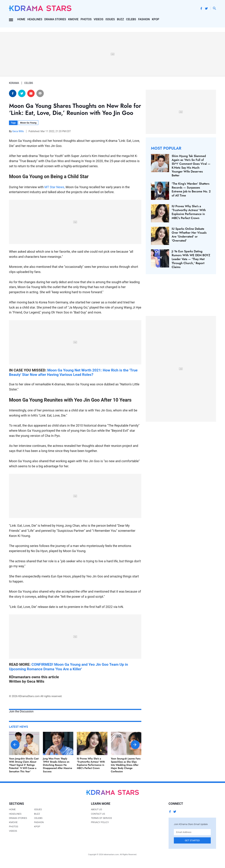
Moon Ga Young (28, 123)
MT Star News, (55, 187)
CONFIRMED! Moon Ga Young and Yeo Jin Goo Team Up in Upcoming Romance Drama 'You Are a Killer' (68, 667)
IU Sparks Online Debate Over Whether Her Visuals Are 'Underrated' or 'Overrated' (189, 235)
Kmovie (73, 19)
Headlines (35, 19)
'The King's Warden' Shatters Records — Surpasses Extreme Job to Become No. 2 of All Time (191, 189)
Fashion (144, 19)
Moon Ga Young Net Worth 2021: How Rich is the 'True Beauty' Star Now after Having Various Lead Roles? (73, 372)
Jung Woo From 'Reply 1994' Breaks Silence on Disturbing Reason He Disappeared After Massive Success (57, 765)
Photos (86, 19)
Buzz (120, 19)
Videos (99, 19)
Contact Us (98, 814)
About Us (96, 809)
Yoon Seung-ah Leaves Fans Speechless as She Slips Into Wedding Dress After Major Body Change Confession (126, 765)
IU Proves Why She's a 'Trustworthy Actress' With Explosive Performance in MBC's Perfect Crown (91, 763)
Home (21, 19)
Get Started (192, 840)
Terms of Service (101, 818)
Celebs (131, 19)
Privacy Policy (100, 822)
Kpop (156, 19)
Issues (110, 19)
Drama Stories (55, 19)
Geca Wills (18, 131)
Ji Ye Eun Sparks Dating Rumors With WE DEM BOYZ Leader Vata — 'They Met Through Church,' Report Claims (191, 259)
